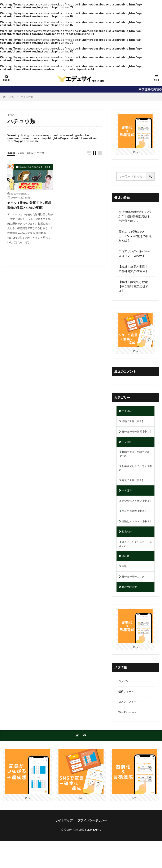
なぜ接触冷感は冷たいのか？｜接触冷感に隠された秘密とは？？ (135, 216)
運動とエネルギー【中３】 (135, 540)
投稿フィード (127, 718)
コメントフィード (130, 729)
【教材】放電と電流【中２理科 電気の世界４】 (135, 269)
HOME (11, 97)
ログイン (124, 707)
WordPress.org (128, 740)
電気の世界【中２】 (135, 490)
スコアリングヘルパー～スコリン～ (135, 566)
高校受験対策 (131, 612)
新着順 (12, 153)
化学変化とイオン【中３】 (135, 514)
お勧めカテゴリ (39, 153)
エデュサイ (94, 858)
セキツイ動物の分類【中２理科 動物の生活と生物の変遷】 (29, 206)
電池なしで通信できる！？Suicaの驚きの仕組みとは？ (135, 236)
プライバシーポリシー (92, 849)
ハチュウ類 (27, 97)
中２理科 (128, 448)
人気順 (23, 153)
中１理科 (128, 411)
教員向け (128, 553)
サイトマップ (64, 849)
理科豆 (126, 580)
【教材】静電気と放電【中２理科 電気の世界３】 (133, 286)
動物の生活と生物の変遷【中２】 (35, 167)
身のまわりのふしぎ (135, 601)
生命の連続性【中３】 (136, 527)
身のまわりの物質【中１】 (135, 435)
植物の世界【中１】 (135, 422)
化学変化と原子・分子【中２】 (135, 477)
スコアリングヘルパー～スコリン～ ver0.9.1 (135, 253)
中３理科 (128, 501)
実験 (125, 591)
